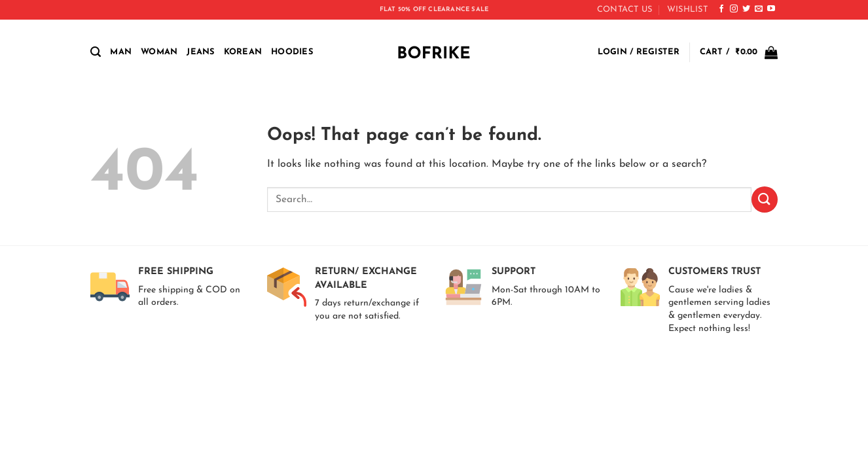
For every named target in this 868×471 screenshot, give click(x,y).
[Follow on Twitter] (746, 9)
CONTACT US (625, 9)
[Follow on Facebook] (721, 9)
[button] (96, 52)
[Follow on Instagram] (734, 9)
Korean (243, 52)
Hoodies (292, 52)
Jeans (200, 52)
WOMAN (159, 52)
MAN (121, 52)
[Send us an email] (759, 9)
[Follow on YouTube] (771, 9)
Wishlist (687, 9)
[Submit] (765, 199)
